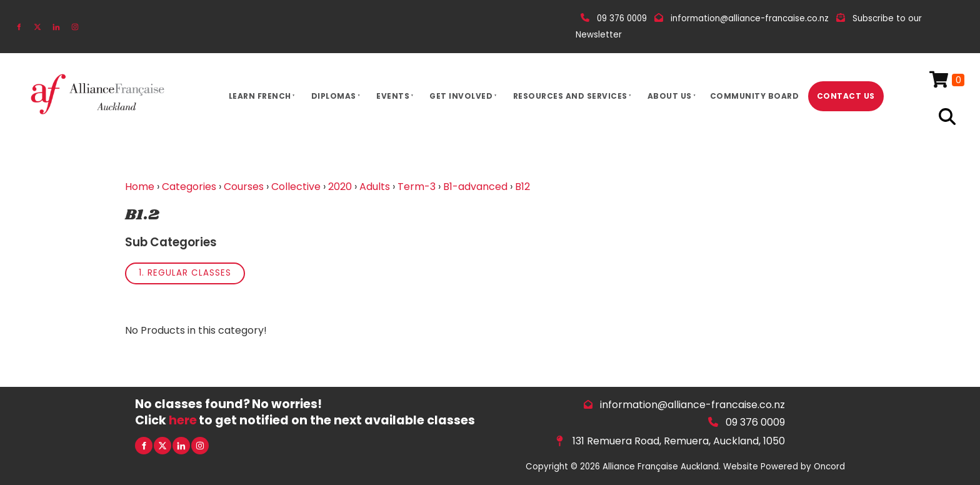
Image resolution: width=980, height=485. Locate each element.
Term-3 (417, 187)
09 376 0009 (755, 422)
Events (393, 96)
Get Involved (461, 96)
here (183, 420)
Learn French (260, 96)
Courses (244, 187)
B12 (522, 187)
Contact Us (846, 96)
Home (140, 187)
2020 (340, 187)
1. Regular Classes (185, 273)
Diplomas (334, 96)
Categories (189, 187)
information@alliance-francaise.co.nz (692, 405)
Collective (296, 187)
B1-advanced (475, 187)
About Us (670, 96)
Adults (375, 187)
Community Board (755, 96)
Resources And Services (570, 96)
